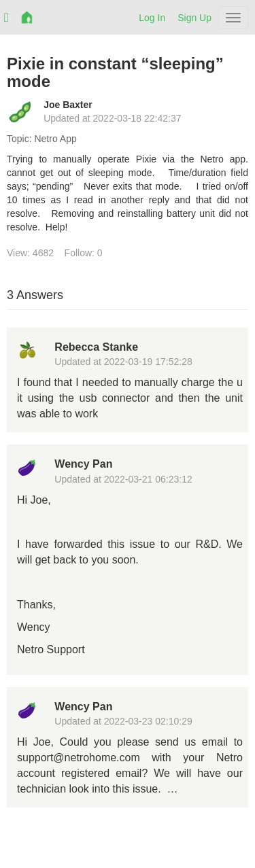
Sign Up (194, 18)
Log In (152, 18)
